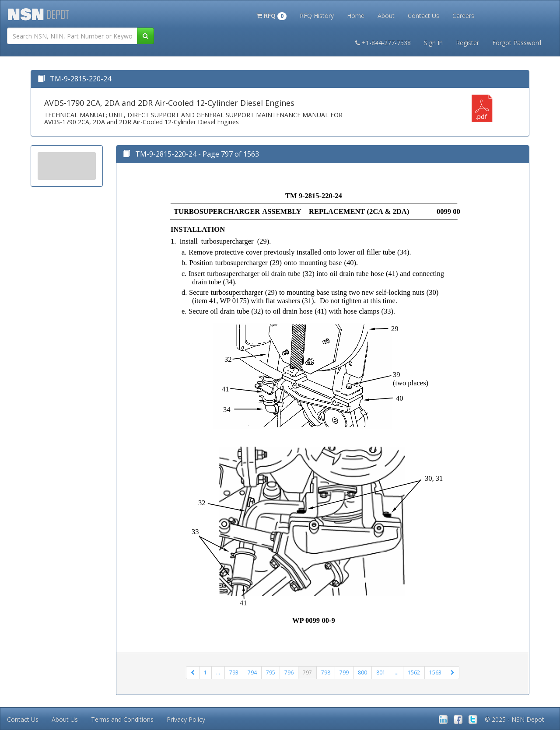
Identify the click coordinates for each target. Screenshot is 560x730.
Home (356, 16)
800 (362, 672)
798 (326, 672)
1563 (435, 672)
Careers (463, 16)
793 (234, 672)
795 (271, 672)
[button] (271, 15)
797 (307, 672)
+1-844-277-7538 (383, 43)
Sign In (433, 43)
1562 (414, 672)
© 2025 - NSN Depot (514, 719)
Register (467, 43)
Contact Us (423, 16)
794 (252, 672)
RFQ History (317, 16)
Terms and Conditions (122, 719)
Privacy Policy (186, 719)
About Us (65, 719)
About (386, 16)
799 (344, 672)
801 (381, 672)
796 (289, 672)
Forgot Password (517, 43)
